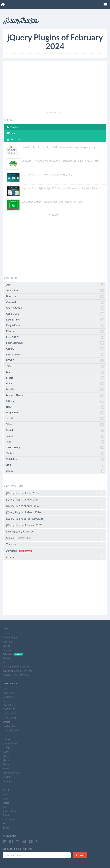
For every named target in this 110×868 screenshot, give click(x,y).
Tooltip (55, 454)
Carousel (55, 302)
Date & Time (55, 320)
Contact (55, 557)
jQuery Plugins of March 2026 (55, 512)
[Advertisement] (55, 86)
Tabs (55, 442)
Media (55, 378)
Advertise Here (55, 112)
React (55, 407)
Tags (11, 133)
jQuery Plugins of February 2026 (55, 519)
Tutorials (14, 139)
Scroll (55, 419)
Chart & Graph (55, 308)
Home (6, 633)
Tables (55, 436)
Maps (55, 372)
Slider (55, 424)
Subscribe (80, 855)
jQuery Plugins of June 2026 (55, 493)
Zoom (55, 471)
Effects (55, 331)
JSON (55, 366)
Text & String (55, 448)
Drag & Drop (55, 325)
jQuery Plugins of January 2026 (55, 525)
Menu (55, 384)
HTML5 (55, 360)
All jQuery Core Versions (16, 675)
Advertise (55, 551)
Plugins (13, 127)
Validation (55, 459)
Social (55, 430)
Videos (6, 646)
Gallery (55, 349)
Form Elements (55, 343)
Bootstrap (55, 296)
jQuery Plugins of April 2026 (55, 506)
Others (55, 401)
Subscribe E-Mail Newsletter (18, 671)
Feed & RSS (55, 337)
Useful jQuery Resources (55, 531)
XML (55, 465)
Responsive (55, 413)
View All (76, 215)
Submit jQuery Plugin (55, 538)
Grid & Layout (55, 355)
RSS (5, 662)
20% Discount (25, 551)
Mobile (55, 390)
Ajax (55, 285)
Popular (7, 650)
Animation (55, 291)
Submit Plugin (10, 638)
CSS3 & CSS (55, 314)
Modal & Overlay (55, 395)
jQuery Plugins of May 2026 (55, 499)
